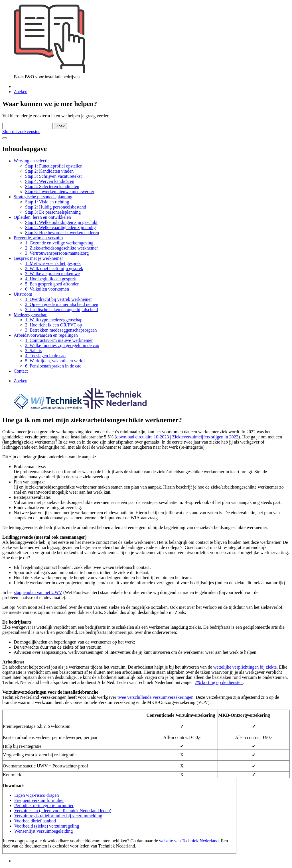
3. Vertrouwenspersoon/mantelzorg (57, 253)
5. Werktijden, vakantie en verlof (55, 361)
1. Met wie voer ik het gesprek (53, 263)
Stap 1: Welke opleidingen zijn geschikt (61, 222)
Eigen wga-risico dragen (36, 795)
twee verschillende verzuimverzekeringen (156, 697)
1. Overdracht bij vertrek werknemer (58, 299)
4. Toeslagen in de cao (45, 356)
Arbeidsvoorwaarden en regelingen (46, 335)
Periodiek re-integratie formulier (44, 805)
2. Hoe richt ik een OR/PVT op (53, 325)
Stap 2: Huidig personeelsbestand (56, 207)
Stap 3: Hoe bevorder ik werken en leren (62, 233)
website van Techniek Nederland (189, 841)
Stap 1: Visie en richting (47, 202)
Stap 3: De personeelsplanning (53, 212)
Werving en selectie (32, 161)
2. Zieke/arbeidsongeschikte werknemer (61, 248)
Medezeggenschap (31, 315)
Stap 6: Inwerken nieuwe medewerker (60, 192)
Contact (21, 371)
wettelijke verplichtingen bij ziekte (245, 667)
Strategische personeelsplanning (43, 197)
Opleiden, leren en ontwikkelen (42, 217)
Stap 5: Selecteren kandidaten (52, 186)
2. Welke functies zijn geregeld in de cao (62, 345)
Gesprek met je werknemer (38, 258)
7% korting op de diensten (219, 682)
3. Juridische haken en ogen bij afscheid (61, 310)
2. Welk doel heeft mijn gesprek (54, 268)
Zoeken (21, 92)
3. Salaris (34, 351)
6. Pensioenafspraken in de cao (53, 366)
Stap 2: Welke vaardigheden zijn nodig (60, 227)
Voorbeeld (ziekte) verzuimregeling (47, 826)
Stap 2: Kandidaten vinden (49, 171)
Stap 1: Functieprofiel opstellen (54, 166)
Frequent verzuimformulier (39, 800)
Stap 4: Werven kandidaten (50, 181)
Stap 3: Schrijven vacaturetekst (53, 176)
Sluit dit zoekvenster (21, 131)
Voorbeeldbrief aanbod (35, 821)
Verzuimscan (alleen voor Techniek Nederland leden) (63, 811)
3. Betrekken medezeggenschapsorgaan (61, 330)
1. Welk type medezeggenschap (54, 320)
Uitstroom (23, 294)
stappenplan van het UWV (38, 592)
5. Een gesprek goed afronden (52, 284)
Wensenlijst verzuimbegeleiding (43, 831)
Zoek (60, 126)
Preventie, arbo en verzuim (38, 238)
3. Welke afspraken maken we (52, 274)
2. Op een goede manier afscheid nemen (62, 304)
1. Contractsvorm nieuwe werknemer (59, 340)
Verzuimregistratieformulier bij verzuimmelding (58, 816)
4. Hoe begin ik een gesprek (51, 279)
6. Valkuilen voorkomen (47, 289)
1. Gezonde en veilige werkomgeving (59, 243)
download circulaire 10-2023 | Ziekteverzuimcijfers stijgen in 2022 (177, 437)
